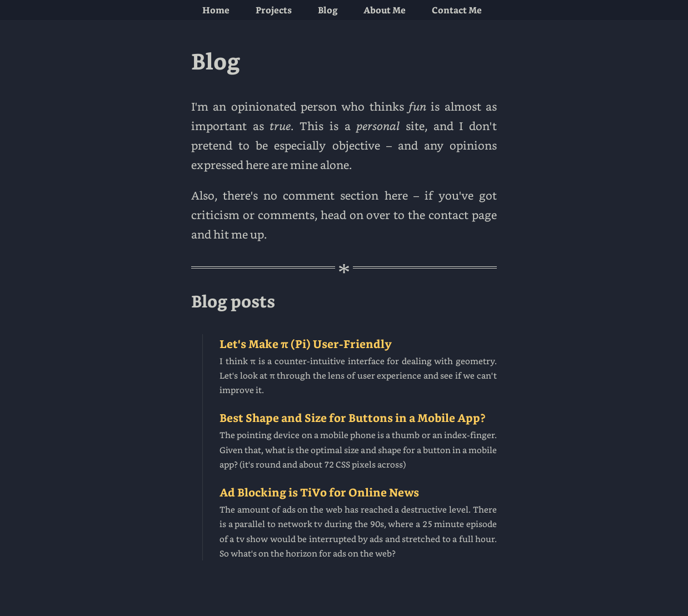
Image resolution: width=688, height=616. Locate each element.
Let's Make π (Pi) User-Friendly (358, 367)
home (216, 10)
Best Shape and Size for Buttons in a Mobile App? (358, 441)
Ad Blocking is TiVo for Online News (358, 523)
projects (274, 10)
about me (385, 10)
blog (328, 10)
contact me (457, 10)
